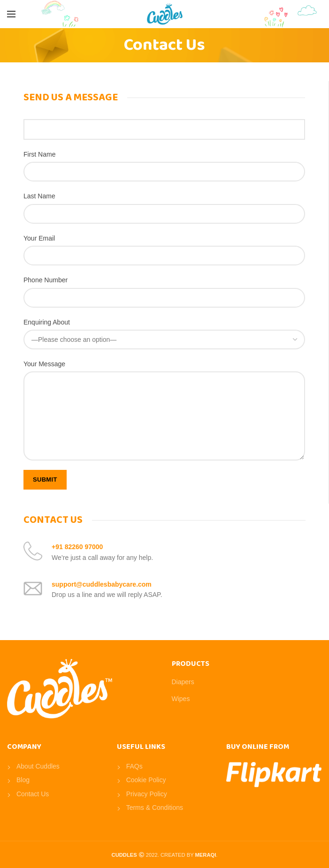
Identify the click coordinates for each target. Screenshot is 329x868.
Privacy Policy (147, 794)
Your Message (44, 364)
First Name (39, 154)
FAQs (134, 766)
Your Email (39, 238)
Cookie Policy (146, 780)
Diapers (183, 682)
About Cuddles (38, 766)
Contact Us (33, 794)
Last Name (39, 196)
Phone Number (46, 280)
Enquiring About (47, 322)
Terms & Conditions (155, 808)
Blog (23, 780)
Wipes (181, 699)
